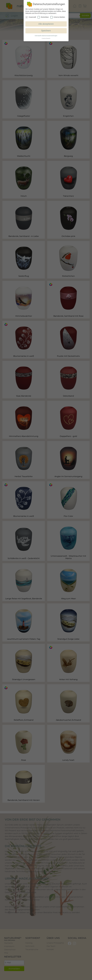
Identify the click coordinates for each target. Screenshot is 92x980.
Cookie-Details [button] (46, 38)
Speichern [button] (46, 31)
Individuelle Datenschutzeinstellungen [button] (46, 36)
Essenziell (31, 17)
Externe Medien (58, 17)
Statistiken (43, 17)
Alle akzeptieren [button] (46, 24)
